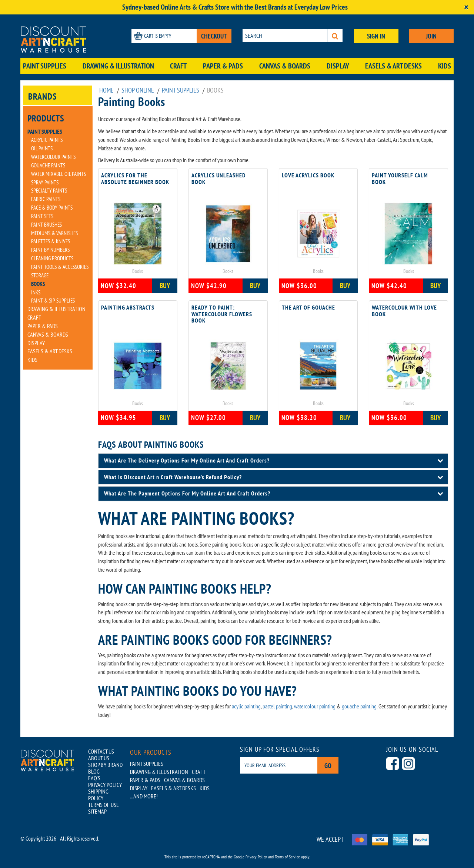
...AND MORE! (144, 796)
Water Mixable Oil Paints (59, 174)
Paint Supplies (45, 66)
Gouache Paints (48, 165)
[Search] (335, 36)
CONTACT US (101, 751)
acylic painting (246, 706)
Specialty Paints (49, 191)
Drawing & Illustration (118, 66)
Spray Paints (45, 182)
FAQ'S (94, 778)
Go (328, 766)
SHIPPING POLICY (98, 795)
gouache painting (359, 706)
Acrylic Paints (47, 140)
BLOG (94, 771)
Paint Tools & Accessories (60, 267)
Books (38, 284)
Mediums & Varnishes (54, 233)
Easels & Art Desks (393, 66)
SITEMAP (97, 811)
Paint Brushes (46, 225)
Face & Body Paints (52, 208)
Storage (40, 275)
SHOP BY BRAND (105, 765)
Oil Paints (42, 148)
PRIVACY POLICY (105, 785)
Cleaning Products (52, 258)
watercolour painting (315, 706)
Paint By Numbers (50, 250)
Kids (445, 66)
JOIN (431, 36)
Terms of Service (287, 857)
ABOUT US (99, 758)
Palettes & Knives (51, 241)
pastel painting (277, 706)
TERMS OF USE (104, 805)
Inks (36, 292)
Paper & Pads (223, 66)
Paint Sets (42, 216)
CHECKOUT (214, 36)
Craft (178, 66)
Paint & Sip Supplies (53, 301)
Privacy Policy (256, 857)
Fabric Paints (46, 199)
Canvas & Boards (285, 66)
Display (338, 66)
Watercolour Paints (53, 157)
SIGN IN (376, 36)
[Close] (466, 7)
